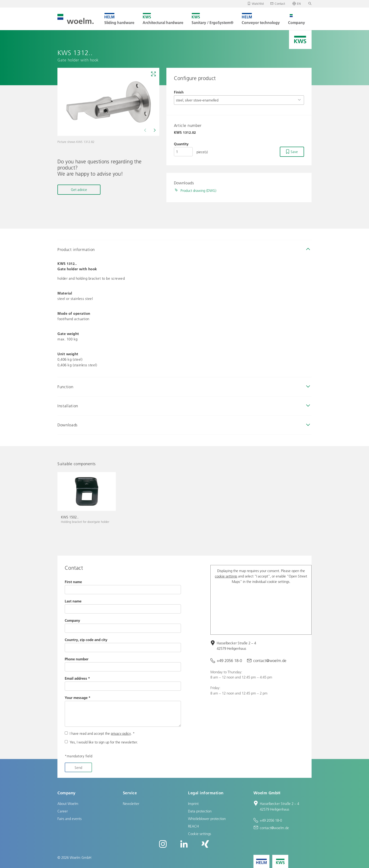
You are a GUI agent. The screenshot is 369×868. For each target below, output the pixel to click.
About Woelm (68, 803)
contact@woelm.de (270, 660)
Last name (73, 601)
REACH (193, 826)
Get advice (79, 190)
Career (63, 811)
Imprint (193, 803)
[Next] (154, 130)
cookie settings (226, 576)
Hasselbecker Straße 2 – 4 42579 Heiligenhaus (236, 646)
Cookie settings (200, 834)
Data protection (200, 811)
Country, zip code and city (86, 640)
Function (65, 387)
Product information (76, 249)
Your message (78, 698)
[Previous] (146, 130)
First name (73, 582)
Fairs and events (70, 819)
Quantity (181, 144)
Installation (68, 406)
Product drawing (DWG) (198, 190)
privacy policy (121, 733)
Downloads (68, 425)
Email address (77, 678)
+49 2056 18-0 (229, 660)
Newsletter (131, 803)
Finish (179, 92)
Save (294, 152)
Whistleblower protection (207, 819)
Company (72, 620)
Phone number (77, 659)
